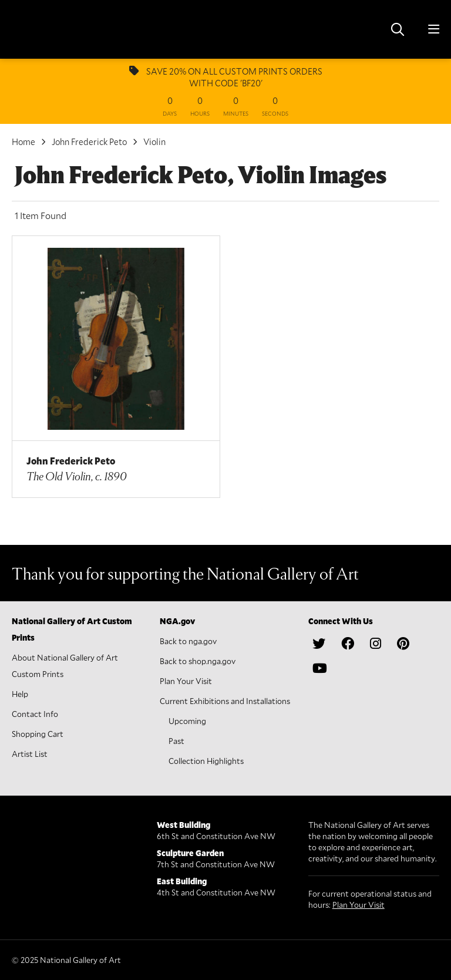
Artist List (30, 754)
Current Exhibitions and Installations (225, 701)
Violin (154, 142)
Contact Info (35, 714)
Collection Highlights (206, 761)
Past (176, 741)
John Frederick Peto (89, 142)
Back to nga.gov (188, 641)
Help (20, 694)
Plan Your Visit (186, 681)
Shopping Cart (38, 734)
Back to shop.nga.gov (198, 661)
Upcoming (187, 721)
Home (23, 142)
